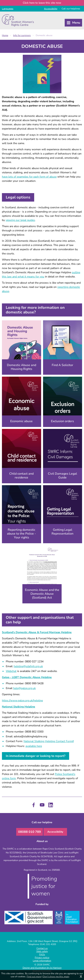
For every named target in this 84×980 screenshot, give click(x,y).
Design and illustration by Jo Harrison (42, 968)
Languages (8, 9)
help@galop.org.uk (24, 688)
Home (5, 35)
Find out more (34, 977)
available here (34, 746)
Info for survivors (22, 35)
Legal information (42, 961)
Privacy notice (42, 958)
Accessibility (55, 832)
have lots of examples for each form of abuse (29, 177)
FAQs (42, 954)
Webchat (11, 671)
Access (51, 9)
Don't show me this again (56, 977)
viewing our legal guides (20, 220)
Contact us (42, 948)
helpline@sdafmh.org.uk (28, 666)
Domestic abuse (44, 35)
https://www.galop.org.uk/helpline (22, 701)
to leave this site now (42, 3)
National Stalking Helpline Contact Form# (49, 741)
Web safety (42, 951)
